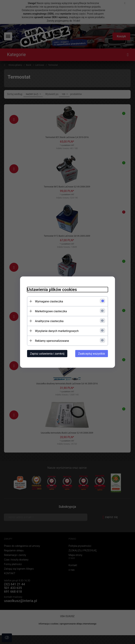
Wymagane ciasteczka (49, 301)
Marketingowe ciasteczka (51, 311)
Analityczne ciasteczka (49, 321)
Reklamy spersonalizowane (52, 341)
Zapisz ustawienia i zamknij (47, 353)
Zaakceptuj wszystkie (92, 353)
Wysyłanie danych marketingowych (57, 331)
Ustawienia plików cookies (52, 289)
